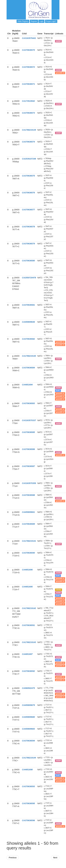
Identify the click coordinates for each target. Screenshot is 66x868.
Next (55, 858)
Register (34, 21)
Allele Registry (23, 21)
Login (41, 21)
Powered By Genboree (45, 867)
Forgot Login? (51, 21)
